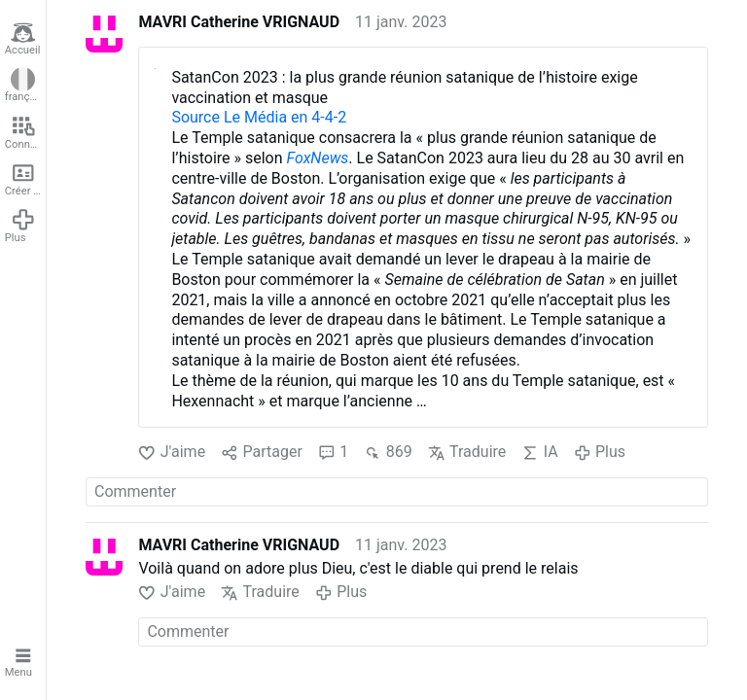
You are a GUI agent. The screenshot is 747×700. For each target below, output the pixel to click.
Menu (20, 661)
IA (539, 453)
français (24, 86)
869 (388, 453)
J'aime (172, 453)
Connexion (25, 132)
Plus (20, 226)
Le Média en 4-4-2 (285, 117)
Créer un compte (25, 179)
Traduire (467, 453)
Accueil (23, 39)
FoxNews (318, 158)
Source (197, 117)
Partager (262, 453)
